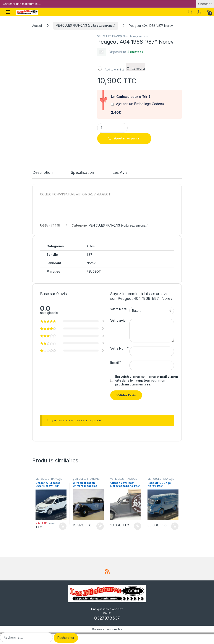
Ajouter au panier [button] (63, 525)
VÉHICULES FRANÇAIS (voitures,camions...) (86, 25)
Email (116, 361)
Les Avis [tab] (120, 172)
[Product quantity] (112, 128)
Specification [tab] (82, 172)
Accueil (37, 25)
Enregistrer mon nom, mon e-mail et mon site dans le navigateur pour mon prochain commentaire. (147, 379)
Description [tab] (42, 172)
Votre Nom (119, 348)
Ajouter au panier (127, 138)
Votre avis (118, 319)
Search (190, 12)
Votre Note (118, 308)
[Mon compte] (199, 12)
